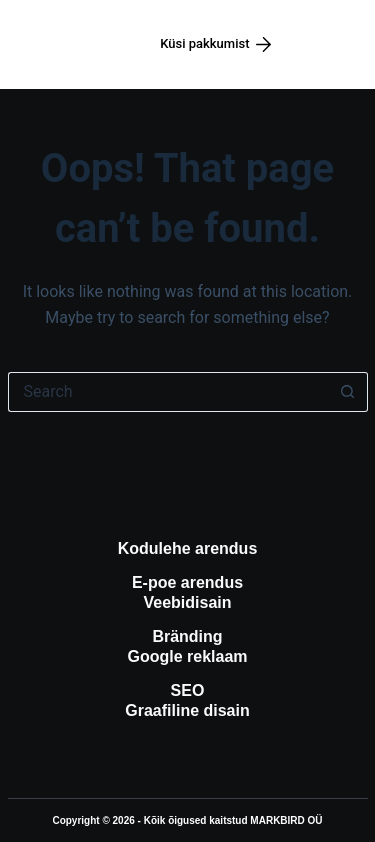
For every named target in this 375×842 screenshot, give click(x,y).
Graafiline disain (187, 710)
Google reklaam (187, 656)
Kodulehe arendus (188, 548)
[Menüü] (332, 45)
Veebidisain (187, 602)
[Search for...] (168, 392)
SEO (188, 690)
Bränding (187, 636)
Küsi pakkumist (215, 44)
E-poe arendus (187, 582)
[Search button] (348, 392)
